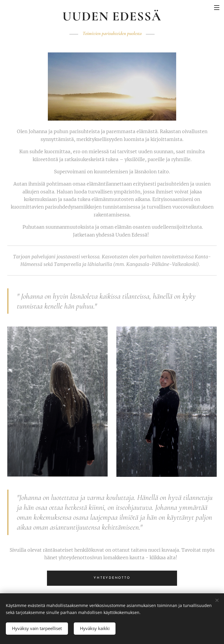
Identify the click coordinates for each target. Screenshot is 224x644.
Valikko (217, 8)
